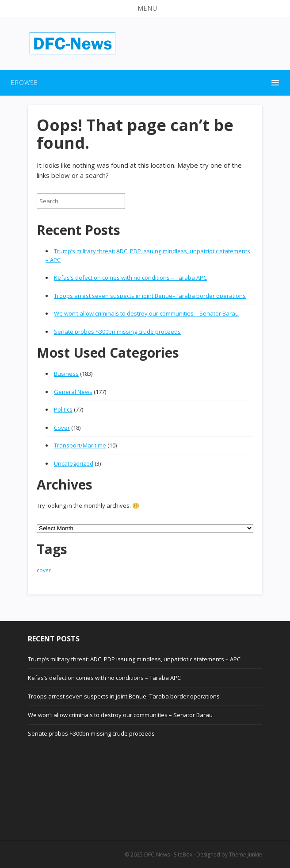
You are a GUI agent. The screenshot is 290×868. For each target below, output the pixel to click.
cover (44, 570)
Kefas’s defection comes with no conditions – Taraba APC (130, 278)
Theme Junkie (246, 854)
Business (66, 374)
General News (73, 392)
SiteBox (183, 854)
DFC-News (157, 854)
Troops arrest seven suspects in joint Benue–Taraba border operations (150, 296)
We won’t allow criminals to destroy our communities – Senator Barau (146, 313)
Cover (62, 428)
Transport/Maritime (80, 445)
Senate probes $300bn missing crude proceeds (117, 332)
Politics (63, 409)
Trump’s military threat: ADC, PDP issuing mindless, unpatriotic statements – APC (134, 659)
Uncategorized (74, 463)
